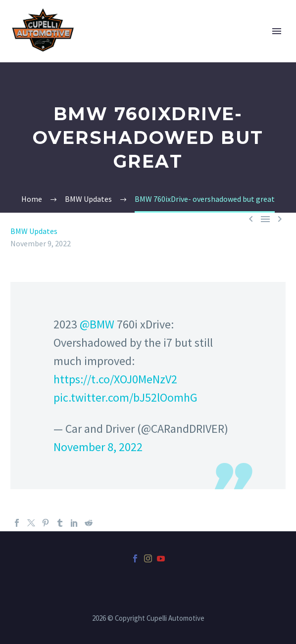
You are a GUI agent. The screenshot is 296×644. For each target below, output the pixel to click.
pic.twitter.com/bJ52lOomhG (125, 397)
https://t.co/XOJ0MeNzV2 (115, 379)
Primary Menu (277, 31)
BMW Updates (34, 231)
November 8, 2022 (98, 447)
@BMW (97, 324)
